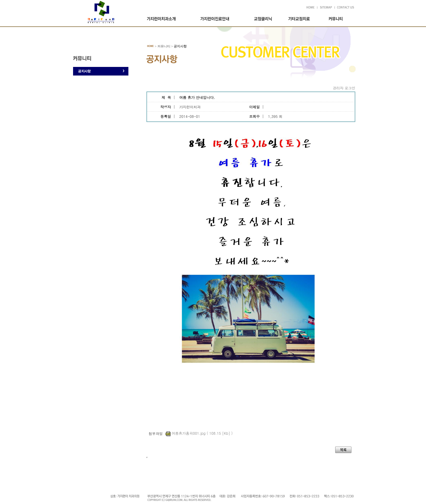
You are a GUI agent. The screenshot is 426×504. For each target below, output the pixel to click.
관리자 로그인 (344, 88)
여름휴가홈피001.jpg (199, 433)
